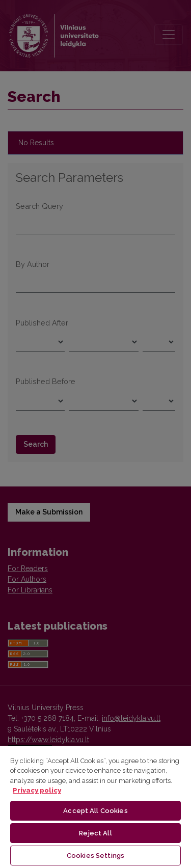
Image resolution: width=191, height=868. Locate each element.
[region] (95, 806)
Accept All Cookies (95, 811)
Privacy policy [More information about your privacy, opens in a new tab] (37, 790)
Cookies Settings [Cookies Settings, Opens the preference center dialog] (95, 856)
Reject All (95, 833)
